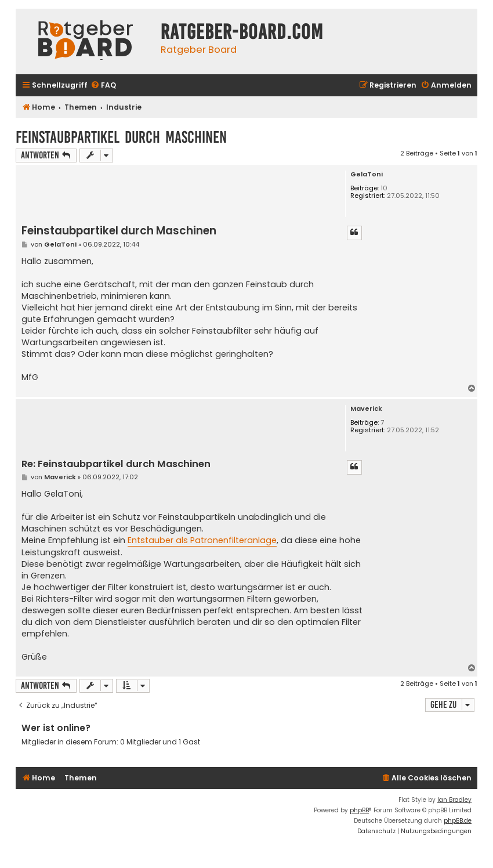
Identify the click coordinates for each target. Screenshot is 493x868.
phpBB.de (458, 821)
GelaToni (367, 174)
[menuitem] (103, 86)
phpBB (359, 810)
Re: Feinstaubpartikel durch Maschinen (116, 464)
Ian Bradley (454, 800)
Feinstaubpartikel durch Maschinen (121, 137)
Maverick (366, 409)
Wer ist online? (56, 728)
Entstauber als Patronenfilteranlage (202, 540)
